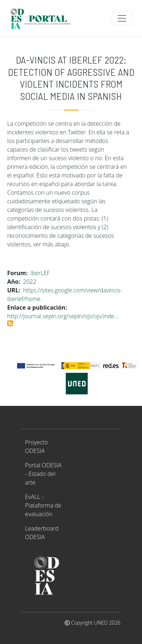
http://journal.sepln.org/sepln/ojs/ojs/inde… (63, 316)
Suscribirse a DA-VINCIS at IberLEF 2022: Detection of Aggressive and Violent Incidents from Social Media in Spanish (10, 323)
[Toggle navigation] (122, 18)
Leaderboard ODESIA (42, 533)
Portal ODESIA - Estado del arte (43, 474)
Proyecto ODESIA (36, 446)
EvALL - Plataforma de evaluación (43, 505)
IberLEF (40, 273)
